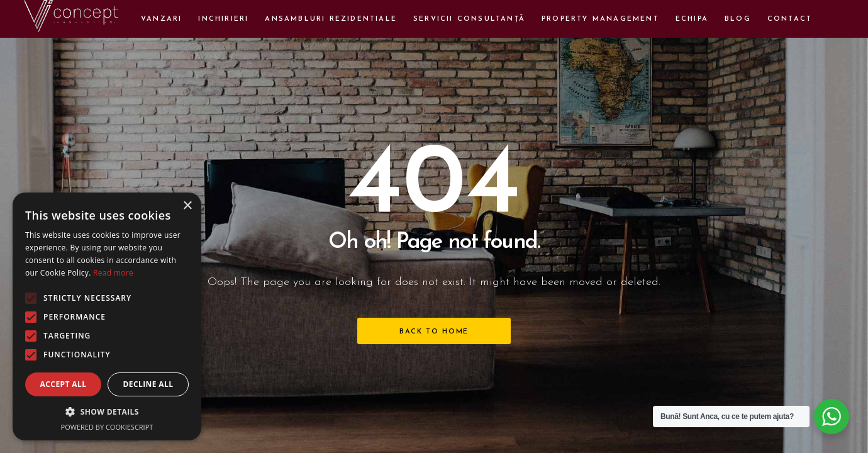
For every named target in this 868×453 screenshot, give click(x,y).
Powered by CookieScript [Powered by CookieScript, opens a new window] (107, 427)
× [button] (187, 206)
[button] (107, 412)
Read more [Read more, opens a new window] (113, 273)
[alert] (107, 316)
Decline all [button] (148, 384)
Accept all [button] (64, 384)
